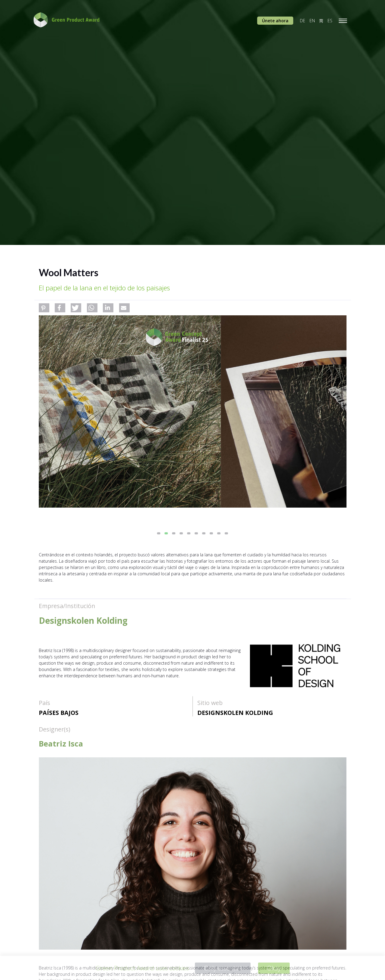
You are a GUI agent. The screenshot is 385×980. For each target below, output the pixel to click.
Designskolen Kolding (235, 713)
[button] (44, 308)
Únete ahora (275, 21)
